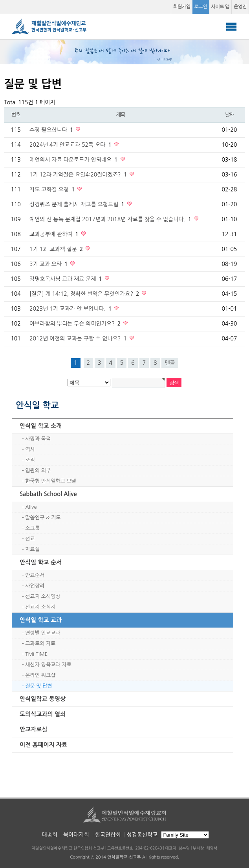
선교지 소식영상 (43, 596)
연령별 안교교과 (43, 633)
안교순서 (35, 575)
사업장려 (35, 586)
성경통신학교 (142, 835)
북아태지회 (76, 835)
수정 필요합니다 (52, 130)
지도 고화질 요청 (53, 189)
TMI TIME (36, 654)
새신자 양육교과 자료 (48, 665)
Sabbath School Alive (48, 494)
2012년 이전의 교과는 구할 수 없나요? (79, 338)
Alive (31, 507)
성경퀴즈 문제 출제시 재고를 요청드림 (78, 204)
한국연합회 (108, 835)
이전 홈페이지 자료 (43, 745)
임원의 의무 (38, 470)
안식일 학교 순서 (41, 562)
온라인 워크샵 (40, 675)
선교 (30, 539)
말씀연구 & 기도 (43, 518)
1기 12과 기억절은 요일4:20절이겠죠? (79, 175)
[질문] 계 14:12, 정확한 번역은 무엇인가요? (85, 294)
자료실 (32, 549)
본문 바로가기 (0, 0)
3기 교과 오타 (49, 264)
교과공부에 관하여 (55, 234)
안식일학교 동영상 (43, 699)
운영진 (240, 7)
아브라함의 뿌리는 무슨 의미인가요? (76, 324)
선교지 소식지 (40, 607)
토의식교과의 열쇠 (43, 714)
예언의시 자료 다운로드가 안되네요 (74, 160)
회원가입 (182, 7)
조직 (30, 460)
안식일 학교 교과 (41, 620)
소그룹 (32, 528)
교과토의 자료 (40, 643)
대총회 (50, 835)
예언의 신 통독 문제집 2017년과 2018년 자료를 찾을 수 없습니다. (111, 219)
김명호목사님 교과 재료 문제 (67, 279)
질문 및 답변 (38, 686)
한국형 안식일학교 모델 (50, 481)
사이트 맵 (221, 7)
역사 (30, 449)
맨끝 (170, 363)
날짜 (229, 115)
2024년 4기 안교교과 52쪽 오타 (71, 145)
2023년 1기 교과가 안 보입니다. (71, 309)
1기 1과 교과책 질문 (57, 249)
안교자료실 (34, 729)
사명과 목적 (38, 439)
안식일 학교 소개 (41, 426)
